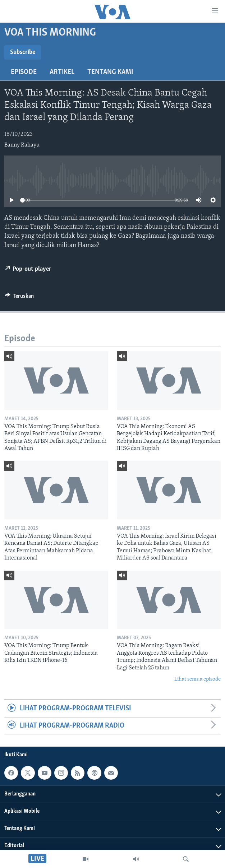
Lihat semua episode (198, 679)
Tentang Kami (110, 72)
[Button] (19, 298)
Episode (24, 72)
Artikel (62, 72)
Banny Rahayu (22, 145)
